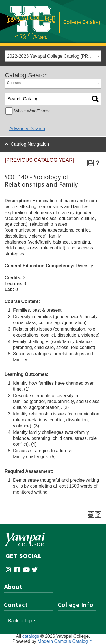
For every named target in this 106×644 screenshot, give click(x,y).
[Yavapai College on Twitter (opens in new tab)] (36, 570)
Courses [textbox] (14, 83)
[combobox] (53, 56)
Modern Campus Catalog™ (65, 641)
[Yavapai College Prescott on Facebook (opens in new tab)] (19, 570)
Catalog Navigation (30, 144)
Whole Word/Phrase (32, 111)
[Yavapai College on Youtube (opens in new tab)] (27, 570)
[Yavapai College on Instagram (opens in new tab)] (10, 570)
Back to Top (22, 621)
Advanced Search (27, 129)
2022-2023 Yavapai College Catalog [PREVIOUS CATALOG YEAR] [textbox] (54, 56)
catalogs (31, 636)
